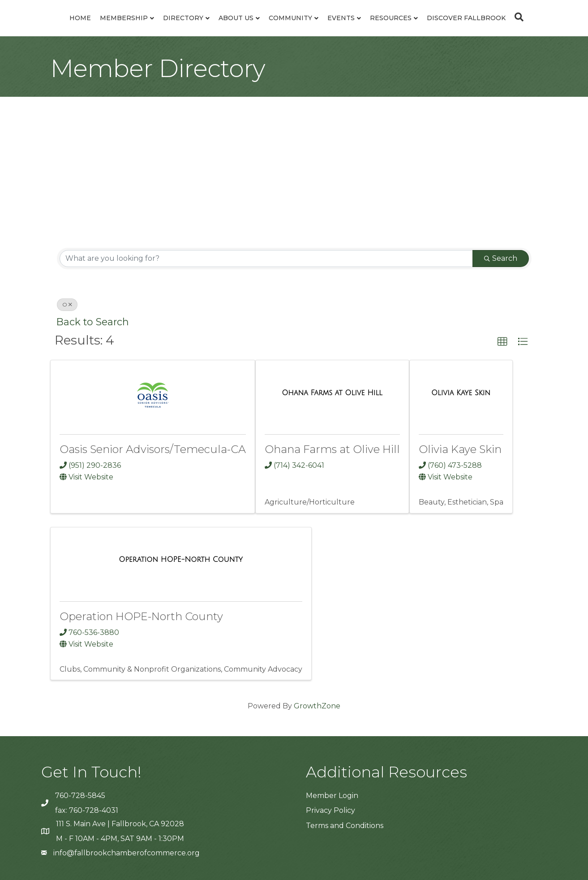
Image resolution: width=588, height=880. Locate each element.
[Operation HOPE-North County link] (181, 559)
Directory (183, 18)
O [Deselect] (67, 304)
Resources (391, 18)
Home (80, 18)
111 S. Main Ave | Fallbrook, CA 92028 (120, 824)
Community (290, 18)
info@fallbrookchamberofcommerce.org (127, 853)
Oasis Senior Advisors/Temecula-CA (153, 449)
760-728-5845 (80, 796)
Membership (124, 18)
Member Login (332, 796)
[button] (502, 342)
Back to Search (93, 322)
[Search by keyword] (266, 259)
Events (341, 18)
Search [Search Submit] (501, 258)
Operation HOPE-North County (141, 616)
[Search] (517, 17)
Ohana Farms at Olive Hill (332, 449)
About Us (236, 18)
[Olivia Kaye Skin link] (461, 393)
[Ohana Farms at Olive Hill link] (332, 393)
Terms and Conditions (345, 826)
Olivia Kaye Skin (460, 449)
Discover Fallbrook (466, 18)
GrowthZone (317, 706)
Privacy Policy (330, 810)
